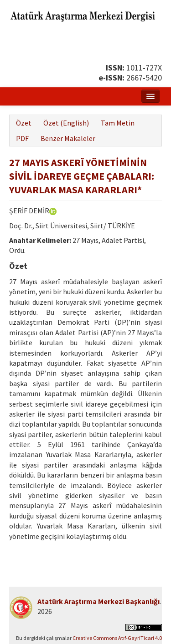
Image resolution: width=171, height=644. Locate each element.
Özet (24, 123)
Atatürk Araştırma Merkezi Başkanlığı (98, 601)
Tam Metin (118, 123)
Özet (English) (66, 123)
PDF (22, 138)
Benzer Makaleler (68, 138)
